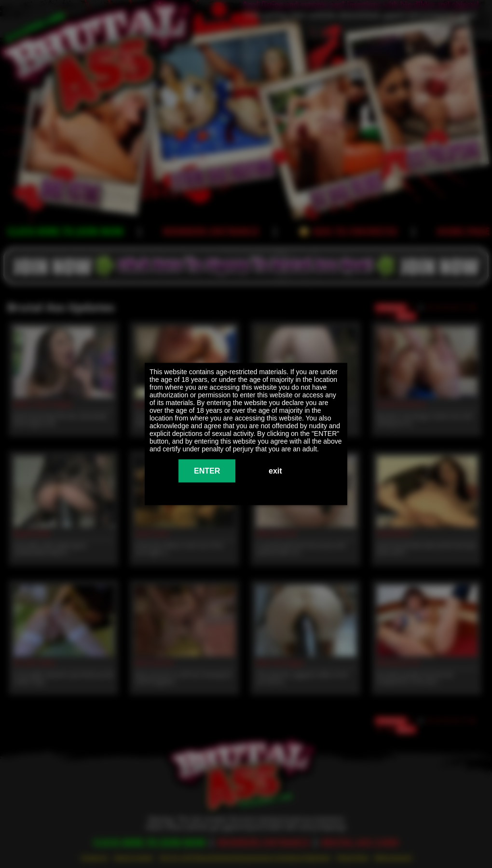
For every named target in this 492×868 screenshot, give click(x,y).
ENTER (207, 471)
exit (275, 471)
